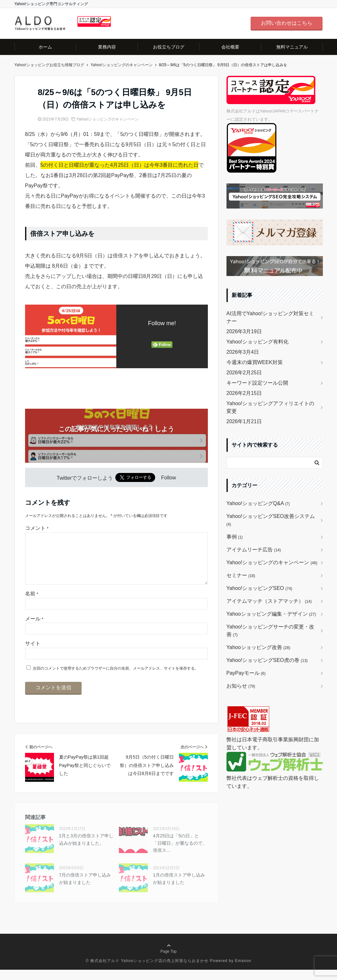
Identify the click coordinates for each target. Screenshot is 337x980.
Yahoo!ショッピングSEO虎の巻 (267, 660)
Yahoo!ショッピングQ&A (258, 503)
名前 (32, 604)
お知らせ (241, 686)
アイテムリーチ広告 (254, 550)
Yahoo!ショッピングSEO (259, 588)
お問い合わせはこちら (287, 23)
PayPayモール (246, 673)
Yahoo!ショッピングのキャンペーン (107, 119)
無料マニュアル (292, 47)
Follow (168, 478)
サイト (33, 654)
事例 (235, 537)
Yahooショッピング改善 (258, 647)
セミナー (241, 575)
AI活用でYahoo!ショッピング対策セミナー (270, 317)
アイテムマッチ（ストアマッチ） (269, 601)
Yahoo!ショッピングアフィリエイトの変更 (270, 407)
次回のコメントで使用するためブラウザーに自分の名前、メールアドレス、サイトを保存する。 (116, 679)
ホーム (45, 47)
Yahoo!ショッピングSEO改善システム (271, 520)
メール (34, 629)
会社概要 (230, 47)
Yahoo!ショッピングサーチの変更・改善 (270, 631)
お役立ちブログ (169, 47)
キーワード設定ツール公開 (257, 383)
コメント (37, 528)
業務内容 (107, 47)
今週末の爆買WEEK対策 (255, 362)
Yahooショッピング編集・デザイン (271, 614)
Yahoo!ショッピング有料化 (258, 342)
